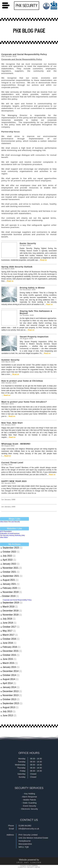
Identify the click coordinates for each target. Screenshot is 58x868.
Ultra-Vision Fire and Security (10, 522)
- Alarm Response (29, 797)
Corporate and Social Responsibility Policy (17, 600)
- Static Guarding (29, 803)
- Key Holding (29, 794)
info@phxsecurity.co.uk (29, 829)
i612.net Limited (29, 863)
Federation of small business (10, 533)
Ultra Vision (4, 537)
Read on (43, 260)
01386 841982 (25, 826)
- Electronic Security (29, 809)
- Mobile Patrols (29, 800)
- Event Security (29, 806)
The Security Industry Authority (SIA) (12, 535)
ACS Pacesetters (6, 531)
